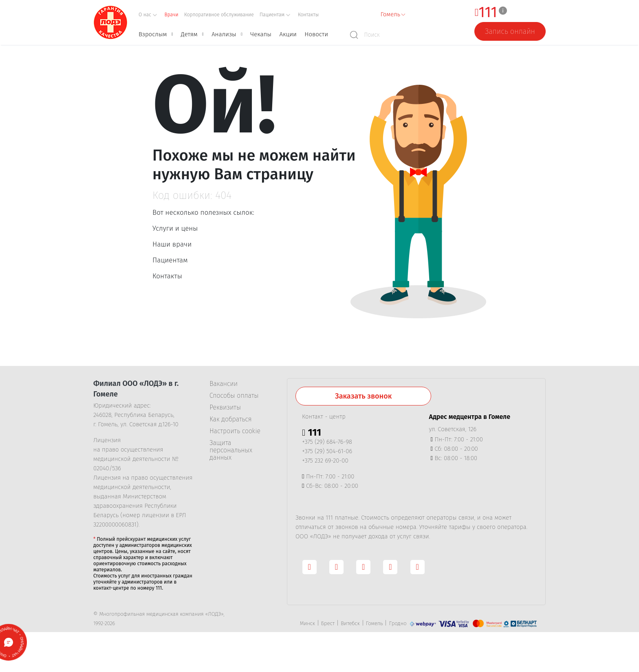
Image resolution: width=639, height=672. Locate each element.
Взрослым (153, 34)
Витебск (350, 623)
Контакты (308, 15)
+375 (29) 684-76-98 (327, 442)
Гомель (374, 623)
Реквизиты (225, 408)
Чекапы (261, 34)
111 (488, 13)
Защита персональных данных (231, 450)
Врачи (172, 15)
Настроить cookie (235, 431)
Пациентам (170, 260)
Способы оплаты (234, 396)
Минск (307, 623)
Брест (328, 623)
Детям (189, 34)
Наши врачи (172, 244)
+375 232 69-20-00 (325, 460)
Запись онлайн (510, 31)
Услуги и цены (175, 228)
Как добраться (230, 419)
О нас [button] (148, 15)
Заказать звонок (363, 396)
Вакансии (224, 384)
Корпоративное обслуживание (219, 15)
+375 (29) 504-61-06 (327, 451)
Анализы (224, 34)
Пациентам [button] (275, 15)
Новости (316, 34)
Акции (288, 34)
